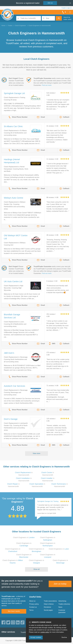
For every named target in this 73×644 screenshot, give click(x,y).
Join (50, 3)
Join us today (60, 584)
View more (37, 453)
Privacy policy (34, 604)
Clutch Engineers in (24, 537)
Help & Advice (49, 604)
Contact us (33, 607)
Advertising (62, 601)
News (60, 607)
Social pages (48, 610)
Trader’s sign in (66, 8)
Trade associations (50, 601)
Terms (31, 610)
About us (32, 601)
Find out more (47, 85)
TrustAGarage (26, 632)
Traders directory (64, 604)
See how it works (14, 611)
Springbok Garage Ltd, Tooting (48, 501)
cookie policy (45, 632)
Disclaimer (47, 607)
